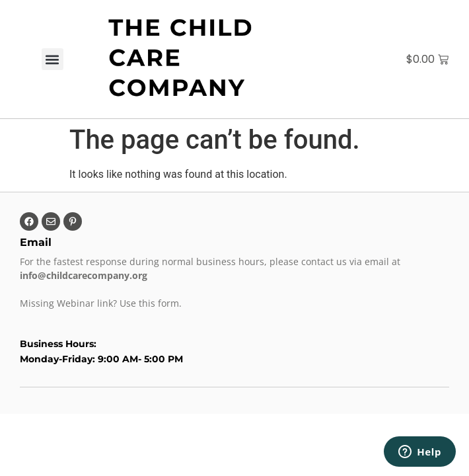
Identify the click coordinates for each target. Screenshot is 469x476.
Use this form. (152, 303)
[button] (53, 59)
